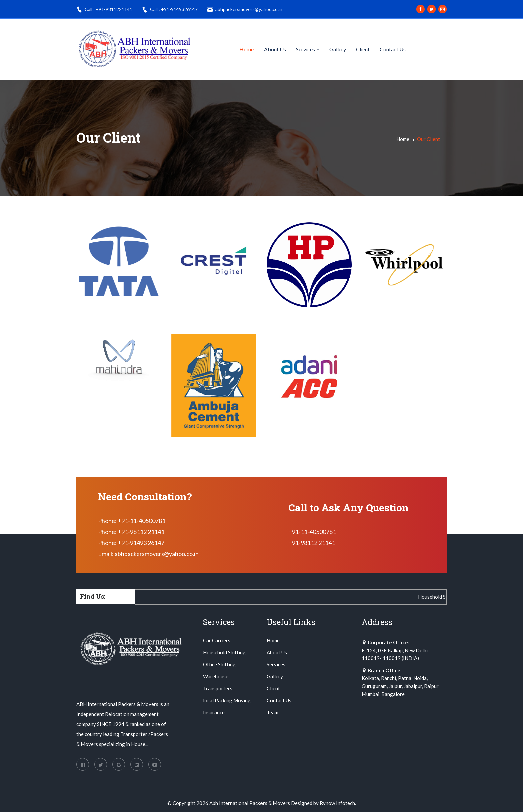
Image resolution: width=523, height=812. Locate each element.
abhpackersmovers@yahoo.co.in (245, 9)
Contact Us (393, 49)
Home (247, 49)
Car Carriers (217, 640)
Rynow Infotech (337, 803)
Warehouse (216, 676)
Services (305, 49)
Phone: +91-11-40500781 (132, 521)
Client (363, 49)
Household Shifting (224, 652)
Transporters (218, 688)
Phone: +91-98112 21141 (131, 532)
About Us (275, 49)
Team (272, 712)
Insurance (214, 712)
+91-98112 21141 (312, 543)
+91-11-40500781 (312, 532)
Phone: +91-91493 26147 (131, 543)
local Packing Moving (227, 700)
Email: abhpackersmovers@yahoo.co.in (148, 554)
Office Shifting (219, 664)
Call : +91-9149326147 (170, 9)
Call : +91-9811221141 (104, 9)
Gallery (338, 49)
